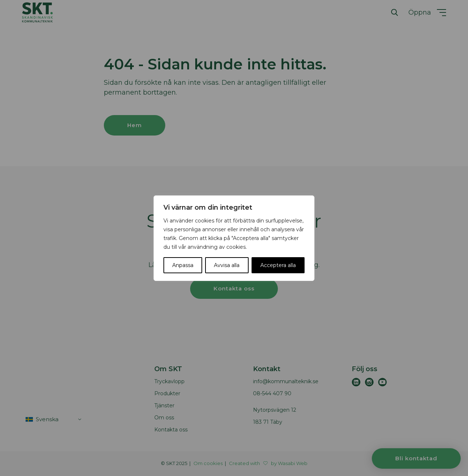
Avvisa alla (227, 265)
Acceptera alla (278, 265)
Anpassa (183, 265)
